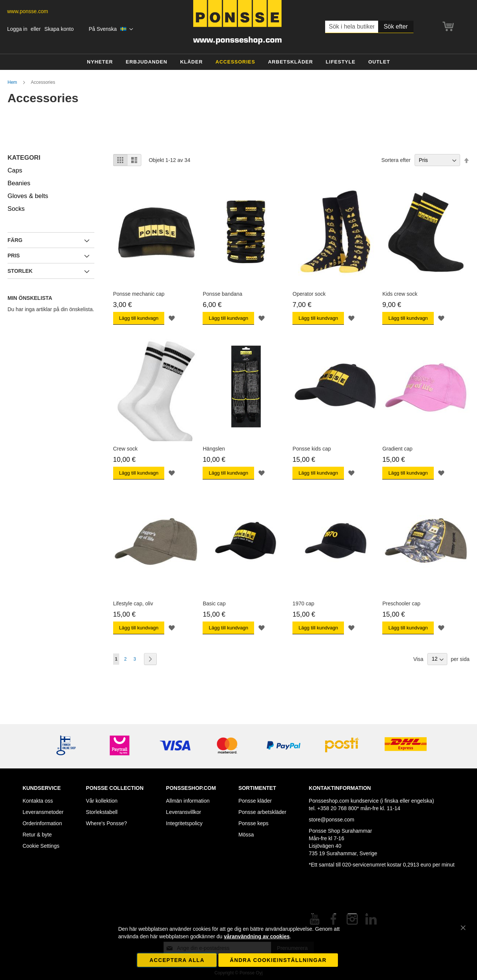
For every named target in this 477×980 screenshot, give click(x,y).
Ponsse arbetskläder (262, 812)
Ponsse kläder (255, 801)
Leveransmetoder (43, 812)
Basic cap (214, 603)
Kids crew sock (400, 294)
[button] (111, 29)
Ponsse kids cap (312, 449)
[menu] (238, 62)
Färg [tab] (15, 240)
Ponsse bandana (222, 294)
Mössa (246, 835)
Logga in (17, 29)
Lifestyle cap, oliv (133, 603)
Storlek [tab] (20, 271)
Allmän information (188, 801)
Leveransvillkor (184, 812)
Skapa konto (59, 29)
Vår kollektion (102, 801)
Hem (13, 82)
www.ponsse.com (28, 11)
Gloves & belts (28, 196)
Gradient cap (397, 449)
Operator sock (309, 294)
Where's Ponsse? (107, 823)
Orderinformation (42, 823)
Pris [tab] (14, 256)
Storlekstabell (102, 812)
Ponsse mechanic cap (139, 294)
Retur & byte (37, 835)
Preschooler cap (401, 603)
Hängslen (214, 449)
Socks (16, 209)
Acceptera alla (177, 960)
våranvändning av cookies (257, 936)
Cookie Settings (41, 846)
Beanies (19, 183)
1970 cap (303, 603)
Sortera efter (396, 160)
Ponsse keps (253, 823)
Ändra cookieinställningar (278, 960)
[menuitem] (100, 62)
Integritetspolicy (184, 823)
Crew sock (125, 449)
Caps (15, 170)
